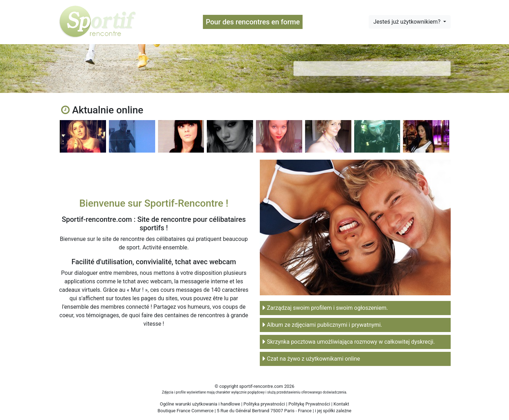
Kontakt (341, 404)
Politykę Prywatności (309, 404)
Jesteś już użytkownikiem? (408, 22)
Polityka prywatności (264, 404)
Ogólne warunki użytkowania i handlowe (200, 404)
